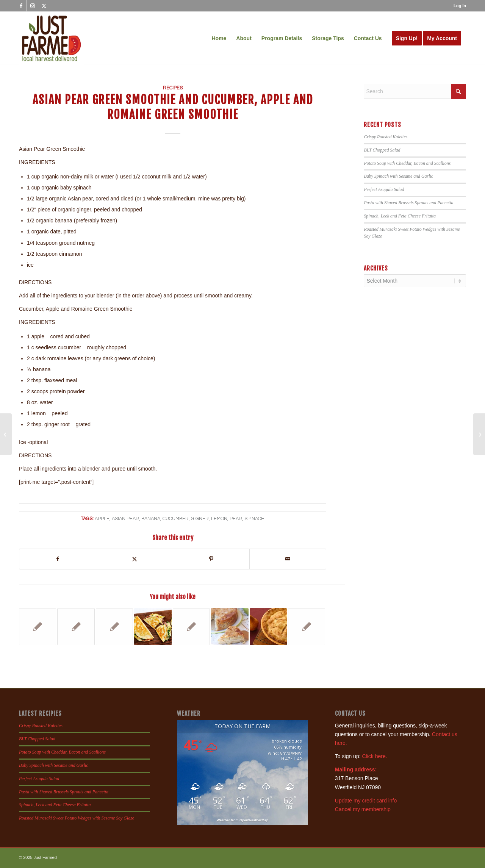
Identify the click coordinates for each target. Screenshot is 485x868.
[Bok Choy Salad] (6, 434)
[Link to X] (44, 6)
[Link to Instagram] (32, 6)
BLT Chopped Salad (382, 150)
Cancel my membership (363, 809)
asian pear (125, 519)
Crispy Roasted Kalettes (386, 137)
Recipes (173, 88)
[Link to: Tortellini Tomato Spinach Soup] (38, 627)
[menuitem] (458, 6)
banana (151, 519)
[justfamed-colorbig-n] (51, 38)
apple (102, 519)
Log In (460, 6)
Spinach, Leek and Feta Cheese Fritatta (400, 216)
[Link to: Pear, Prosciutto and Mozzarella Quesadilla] (153, 627)
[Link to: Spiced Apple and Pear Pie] (268, 627)
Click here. (374, 756)
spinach (254, 519)
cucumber (176, 519)
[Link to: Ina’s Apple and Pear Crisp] (307, 627)
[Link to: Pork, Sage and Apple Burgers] (114, 627)
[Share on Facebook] (58, 559)
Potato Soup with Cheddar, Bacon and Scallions (407, 163)
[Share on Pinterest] (211, 559)
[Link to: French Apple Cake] (230, 627)
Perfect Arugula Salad (384, 189)
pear (236, 519)
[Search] (415, 91)
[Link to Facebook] (21, 6)
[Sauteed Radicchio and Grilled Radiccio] (479, 434)
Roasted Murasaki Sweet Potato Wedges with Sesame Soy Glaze (77, 818)
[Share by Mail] (288, 559)
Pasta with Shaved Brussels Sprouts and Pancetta (408, 203)
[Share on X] (134, 559)
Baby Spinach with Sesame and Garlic (398, 176)
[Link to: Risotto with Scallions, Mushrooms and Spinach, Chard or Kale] (191, 627)
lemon (219, 519)
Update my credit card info (366, 801)
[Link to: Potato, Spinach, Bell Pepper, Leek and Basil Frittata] (76, 627)
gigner (200, 519)
